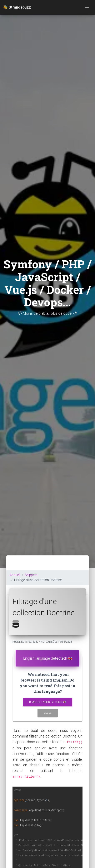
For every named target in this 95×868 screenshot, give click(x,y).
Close (48, 713)
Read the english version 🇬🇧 (48, 702)
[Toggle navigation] (87, 7)
